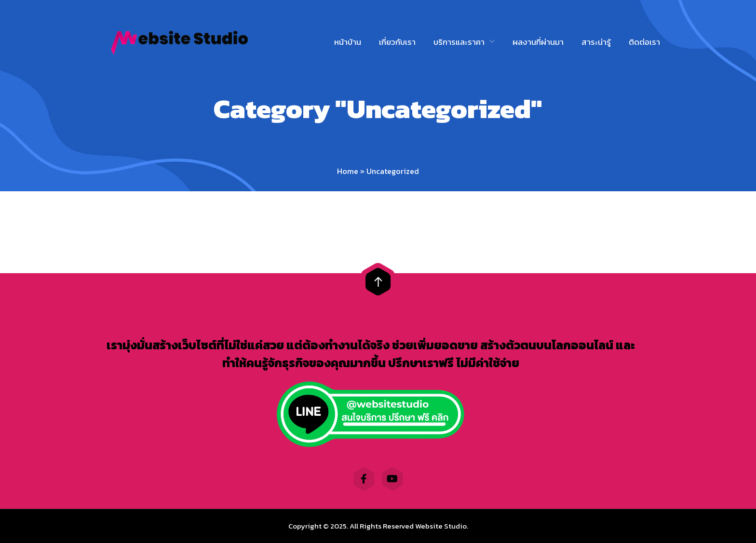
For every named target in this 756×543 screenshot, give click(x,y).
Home (348, 171)
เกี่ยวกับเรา (397, 42)
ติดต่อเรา (644, 42)
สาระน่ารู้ (596, 42)
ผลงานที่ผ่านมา (538, 42)
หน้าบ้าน (348, 42)
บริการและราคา (459, 42)
